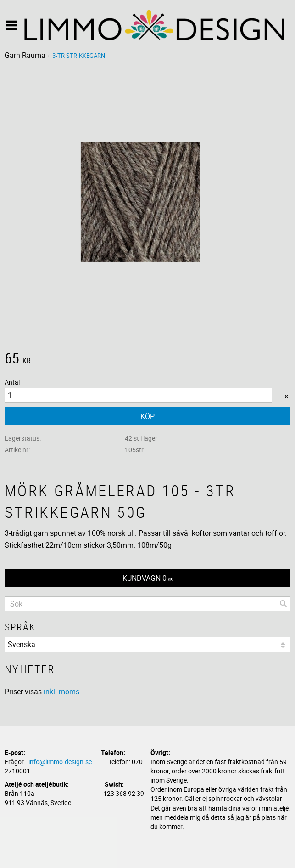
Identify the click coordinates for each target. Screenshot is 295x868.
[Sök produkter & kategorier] (147, 604)
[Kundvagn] (147, 578)
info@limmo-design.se (60, 762)
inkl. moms (61, 692)
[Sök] (284, 604)
